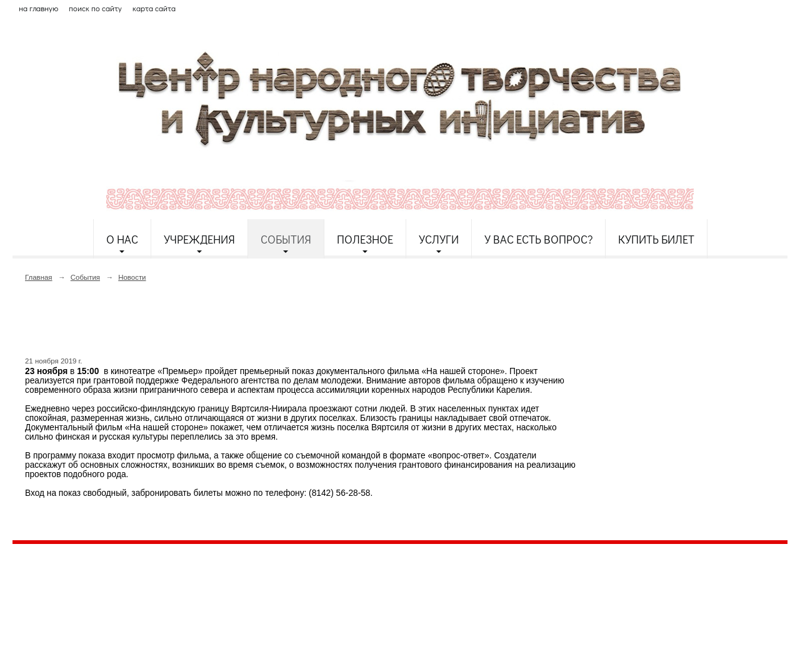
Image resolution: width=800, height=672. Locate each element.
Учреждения (199, 239)
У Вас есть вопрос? (538, 239)
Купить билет (656, 239)
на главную (38, 8)
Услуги (439, 239)
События (286, 239)
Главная (39, 277)
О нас (122, 239)
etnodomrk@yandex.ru (314, 599)
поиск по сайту (95, 8)
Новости (132, 277)
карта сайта (154, 8)
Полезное (365, 239)
